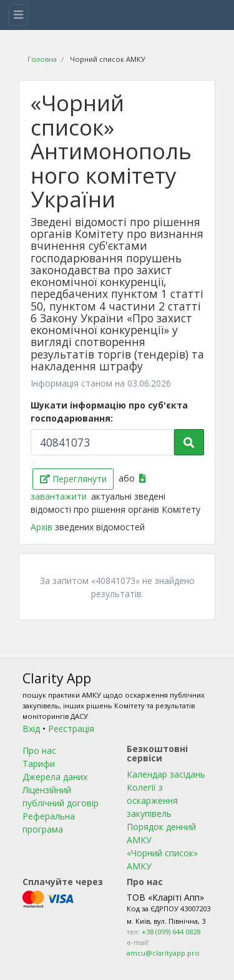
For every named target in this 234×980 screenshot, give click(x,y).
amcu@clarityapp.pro (163, 953)
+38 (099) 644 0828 (171, 932)
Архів (43, 527)
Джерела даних (55, 777)
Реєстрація (71, 729)
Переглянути (73, 479)
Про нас (39, 750)
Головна (42, 59)
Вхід (31, 729)
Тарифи (39, 764)
